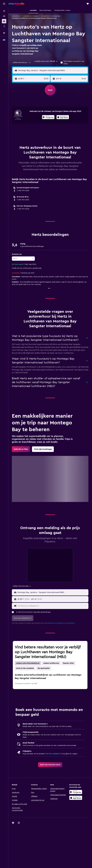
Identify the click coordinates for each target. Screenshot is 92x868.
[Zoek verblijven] (4, 16)
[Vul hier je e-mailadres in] (52, 606)
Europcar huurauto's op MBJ (26, 684)
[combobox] (22, 63)
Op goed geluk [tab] (44, 668)
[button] (4, 4)
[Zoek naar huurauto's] (4, 21)
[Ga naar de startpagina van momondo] (16, 4)
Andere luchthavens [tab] (51, 663)
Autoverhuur (16, 16)
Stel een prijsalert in (53, 754)
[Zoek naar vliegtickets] (4, 11)
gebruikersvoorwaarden (55, 623)
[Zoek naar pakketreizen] (4, 26)
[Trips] (4, 33)
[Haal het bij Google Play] (48, 117)
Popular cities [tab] (68, 663)
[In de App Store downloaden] (63, 117)
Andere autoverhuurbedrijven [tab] (28, 663)
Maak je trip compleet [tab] (25, 668)
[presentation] (63, 117)
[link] (21, 449)
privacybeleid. (70, 623)
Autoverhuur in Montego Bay (50, 16)
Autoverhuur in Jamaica (31, 16)
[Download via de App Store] (76, 798)
